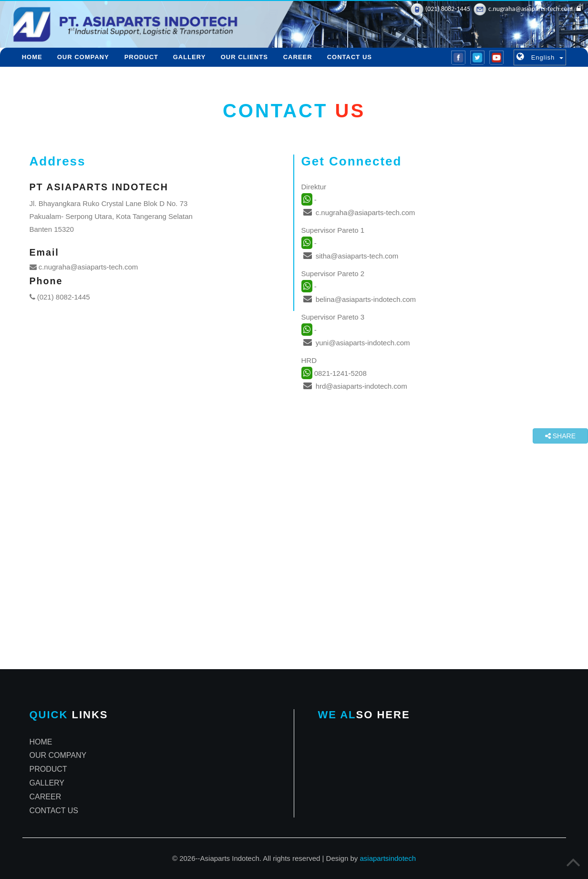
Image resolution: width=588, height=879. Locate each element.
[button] (540, 57)
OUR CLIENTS (244, 57)
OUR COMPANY (83, 57)
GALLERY (190, 57)
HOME (32, 57)
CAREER (298, 57)
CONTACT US (350, 57)
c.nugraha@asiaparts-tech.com (84, 267)
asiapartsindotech (388, 858)
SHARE (560, 436)
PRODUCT (141, 57)
